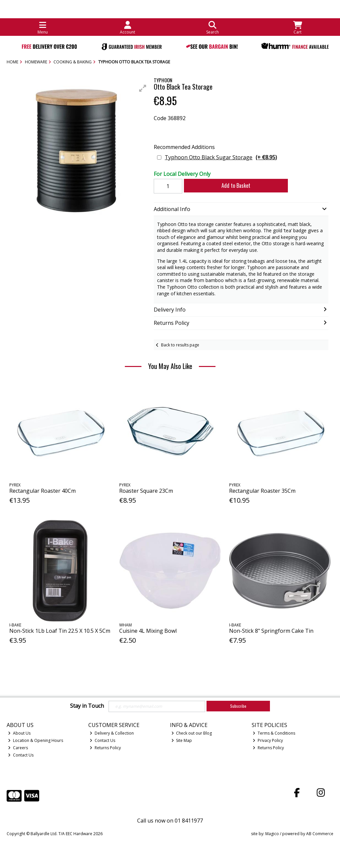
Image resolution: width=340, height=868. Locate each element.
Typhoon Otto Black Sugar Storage (221, 157)
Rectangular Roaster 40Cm (42, 491)
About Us (19, 733)
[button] (143, 88)
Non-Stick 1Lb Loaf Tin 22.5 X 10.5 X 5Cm (60, 631)
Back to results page (180, 345)
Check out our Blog (192, 733)
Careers (18, 748)
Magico (272, 834)
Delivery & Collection (112, 733)
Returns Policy (105, 748)
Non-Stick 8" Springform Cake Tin (271, 631)
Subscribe (238, 706)
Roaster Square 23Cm (146, 491)
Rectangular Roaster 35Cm (262, 491)
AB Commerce (320, 834)
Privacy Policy (268, 740)
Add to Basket (236, 185)
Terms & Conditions (274, 733)
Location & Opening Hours (36, 740)
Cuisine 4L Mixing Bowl (148, 631)
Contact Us (21, 755)
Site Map (182, 740)
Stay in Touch (87, 706)
